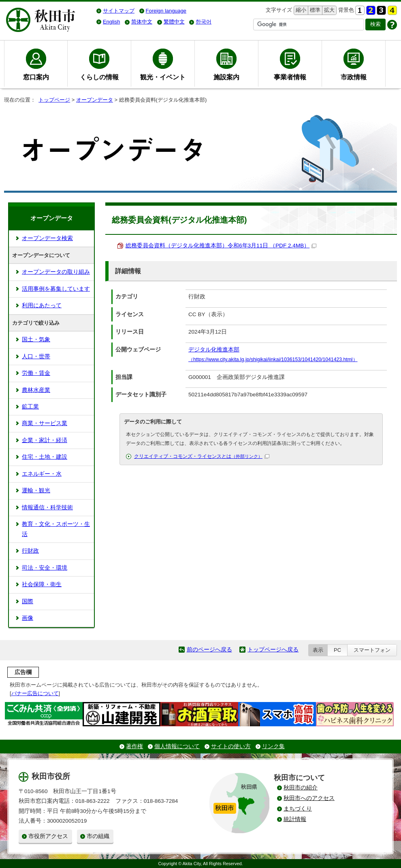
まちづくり (298, 809)
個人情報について (177, 746)
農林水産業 (36, 390)
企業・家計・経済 (45, 440)
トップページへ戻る (273, 650)
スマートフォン (372, 650)
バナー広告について (35, 693)
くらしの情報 (99, 77)
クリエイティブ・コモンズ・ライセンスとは (202, 456)
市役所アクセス (48, 836)
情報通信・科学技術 (47, 507)
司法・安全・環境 (45, 568)
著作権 (134, 746)
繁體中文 (174, 22)
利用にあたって (42, 305)
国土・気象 (36, 339)
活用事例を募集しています (56, 289)
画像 (28, 618)
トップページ (54, 100)
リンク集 (273, 746)
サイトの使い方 (231, 746)
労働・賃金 (36, 373)
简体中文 (142, 22)
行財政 (30, 551)
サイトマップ (119, 11)
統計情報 (295, 819)
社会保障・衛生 (42, 584)
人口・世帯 (36, 356)
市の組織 (98, 836)
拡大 (328, 10)
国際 (28, 601)
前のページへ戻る (209, 650)
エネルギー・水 (42, 474)
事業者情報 (290, 77)
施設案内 (226, 77)
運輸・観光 (36, 490)
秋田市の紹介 (301, 788)
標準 (314, 10)
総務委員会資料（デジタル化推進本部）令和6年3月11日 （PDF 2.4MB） (221, 246)
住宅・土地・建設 (45, 457)
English (111, 22)
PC (337, 650)
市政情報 (354, 77)
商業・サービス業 (45, 423)
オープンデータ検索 (47, 238)
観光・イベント (163, 77)
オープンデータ (95, 100)
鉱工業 (30, 407)
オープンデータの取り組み (56, 272)
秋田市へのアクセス (309, 798)
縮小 (300, 10)
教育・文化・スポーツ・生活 (56, 529)
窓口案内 (36, 77)
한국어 (204, 22)
